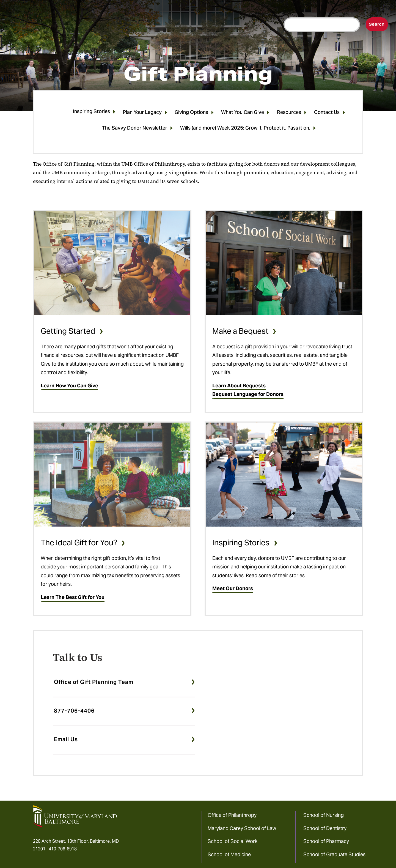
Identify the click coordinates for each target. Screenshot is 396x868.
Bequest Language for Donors (248, 394)
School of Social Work (233, 841)
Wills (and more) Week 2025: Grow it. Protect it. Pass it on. (245, 129)
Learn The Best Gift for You (73, 597)
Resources (289, 113)
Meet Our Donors (233, 588)
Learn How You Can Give (69, 386)
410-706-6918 (63, 849)
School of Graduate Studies (334, 854)
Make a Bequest (240, 331)
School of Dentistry (325, 828)
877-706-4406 (74, 711)
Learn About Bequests (239, 386)
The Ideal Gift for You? (79, 543)
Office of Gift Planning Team (94, 682)
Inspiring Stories (91, 112)
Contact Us (327, 113)
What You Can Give (243, 113)
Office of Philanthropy (232, 815)
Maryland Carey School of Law (242, 828)
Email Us (66, 739)
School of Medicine (229, 854)
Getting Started (68, 331)
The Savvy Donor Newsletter (135, 129)
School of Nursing (324, 815)
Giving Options (191, 113)
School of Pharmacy (326, 841)
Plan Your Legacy (142, 113)
